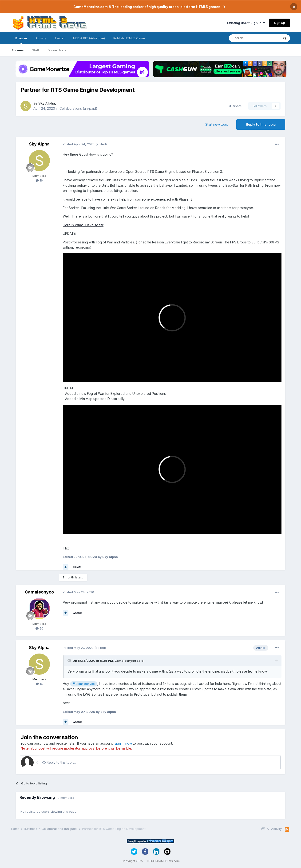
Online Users (57, 50)
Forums (18, 50)
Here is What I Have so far (83, 225)
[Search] (254, 38)
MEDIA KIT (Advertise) (89, 38)
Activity (41, 38)
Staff (36, 50)
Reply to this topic (261, 124)
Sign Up (279, 23)
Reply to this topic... (59, 762)
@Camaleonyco (84, 684)
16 (39, 180)
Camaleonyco (39, 592)
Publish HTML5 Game (129, 38)
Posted (79, 144)
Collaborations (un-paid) (78, 108)
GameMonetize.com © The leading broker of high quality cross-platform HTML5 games (147, 7)
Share (235, 106)
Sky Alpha (47, 103)
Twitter (60, 38)
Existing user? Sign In (246, 23)
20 (39, 628)
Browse (21, 40)
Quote (77, 567)
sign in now (123, 743)
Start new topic (217, 124)
